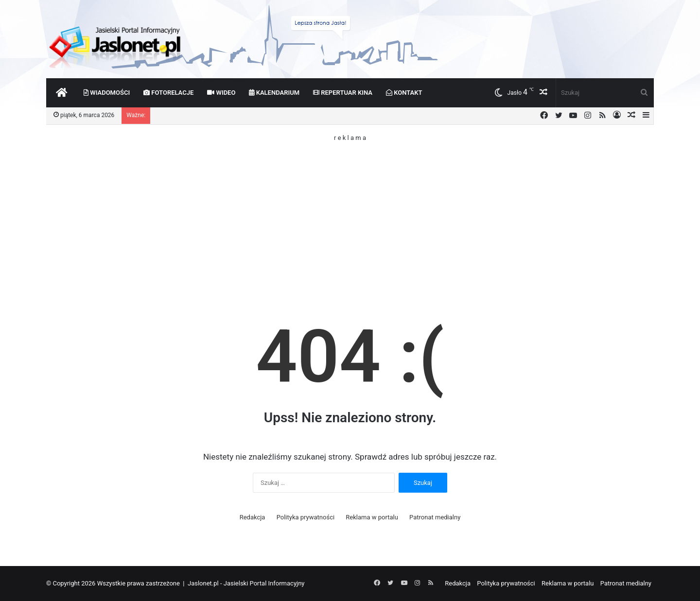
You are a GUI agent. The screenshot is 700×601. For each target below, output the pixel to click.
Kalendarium (274, 93)
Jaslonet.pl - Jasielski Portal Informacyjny (246, 583)
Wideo (221, 93)
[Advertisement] (350, 209)
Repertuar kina (343, 93)
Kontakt (404, 93)
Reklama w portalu (372, 517)
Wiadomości (107, 93)
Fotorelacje (168, 93)
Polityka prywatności (306, 517)
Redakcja (253, 517)
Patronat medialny (435, 517)
